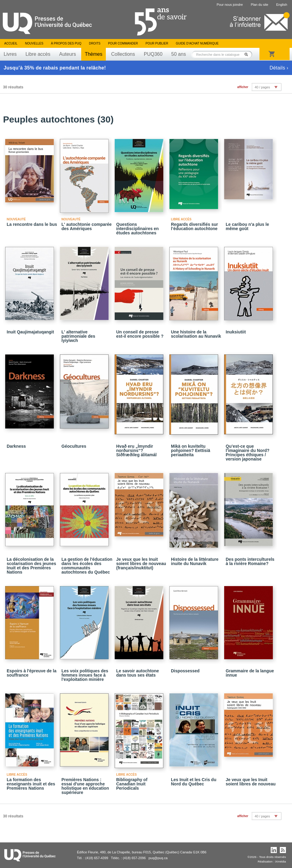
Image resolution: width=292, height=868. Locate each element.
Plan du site (259, 5)
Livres (10, 54)
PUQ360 (153, 54)
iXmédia (280, 861)
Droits (95, 43)
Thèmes (94, 54)
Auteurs (68, 54)
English (282, 5)
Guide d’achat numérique (197, 43)
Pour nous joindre (230, 5)
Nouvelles (34, 43)
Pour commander (123, 43)
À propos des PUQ (66, 43)
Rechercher (248, 54)
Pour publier (157, 43)
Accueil (11, 43)
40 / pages (262, 87)
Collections (123, 54)
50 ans (179, 54)
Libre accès (38, 54)
